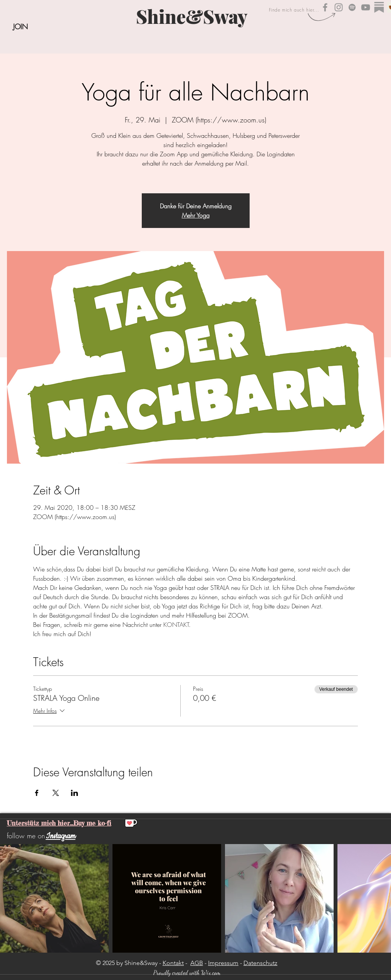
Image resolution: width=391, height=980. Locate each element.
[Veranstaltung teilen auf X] (56, 793)
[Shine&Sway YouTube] (366, 7)
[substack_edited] (379, 7)
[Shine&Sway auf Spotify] (352, 7)
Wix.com (211, 972)
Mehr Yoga (196, 215)
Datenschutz (260, 963)
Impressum (223, 963)
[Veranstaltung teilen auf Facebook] (37, 793)
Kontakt (173, 963)
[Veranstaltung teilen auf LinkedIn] (75, 793)
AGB (197, 963)
